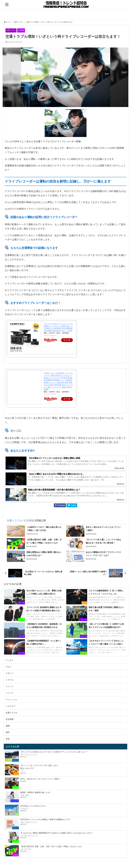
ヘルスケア (11, 713)
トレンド (10, 693)
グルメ (9, 673)
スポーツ (10, 680)
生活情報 (23, 30)
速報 (8, 732)
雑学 (8, 739)
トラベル (10, 687)
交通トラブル (12, 30)
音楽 (8, 746)
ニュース (10, 700)
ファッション (12, 706)
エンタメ (10, 667)
